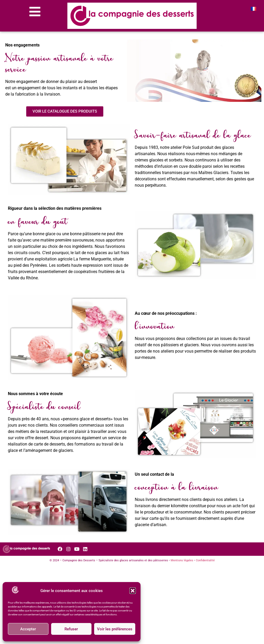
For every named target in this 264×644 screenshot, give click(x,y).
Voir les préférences (115, 629)
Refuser (71, 629)
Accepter (28, 629)
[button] (133, 591)
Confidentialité (205, 560)
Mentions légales (182, 560)
